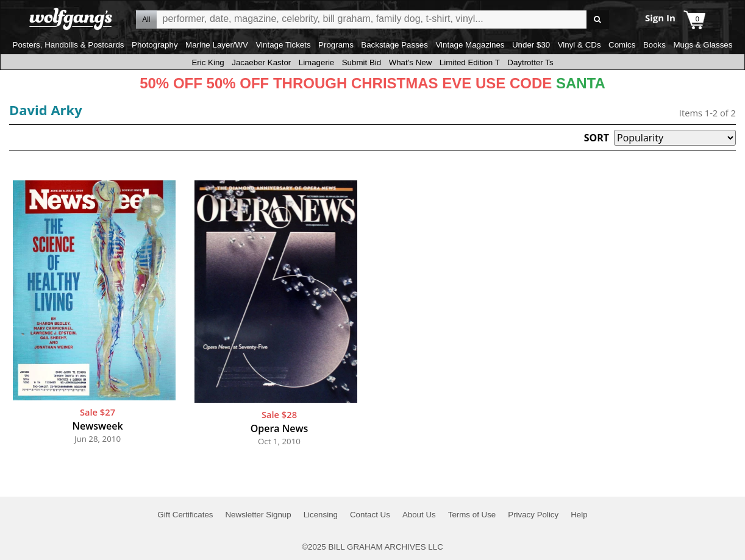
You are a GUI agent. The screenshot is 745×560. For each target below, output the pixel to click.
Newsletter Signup (258, 515)
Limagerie (317, 62)
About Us (419, 515)
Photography (155, 45)
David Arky (46, 110)
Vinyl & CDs (579, 45)
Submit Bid (362, 62)
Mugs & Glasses (703, 45)
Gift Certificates (185, 515)
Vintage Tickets (283, 45)
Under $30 (531, 45)
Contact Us (370, 515)
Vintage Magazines (470, 45)
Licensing (321, 515)
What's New (411, 62)
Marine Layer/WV (217, 45)
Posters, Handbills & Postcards (69, 45)
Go (598, 20)
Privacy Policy (533, 515)
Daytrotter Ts (530, 62)
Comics (622, 45)
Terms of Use (472, 515)
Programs (336, 45)
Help (579, 515)
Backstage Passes (394, 45)
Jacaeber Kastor (261, 62)
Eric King (208, 62)
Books (654, 45)
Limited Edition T (470, 62)
